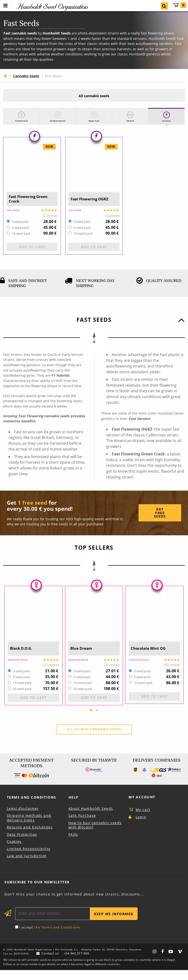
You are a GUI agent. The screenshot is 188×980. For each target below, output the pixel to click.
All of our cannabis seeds (94, 739)
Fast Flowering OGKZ (87, 208)
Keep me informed (114, 924)
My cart (180, 5)
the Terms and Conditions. (58, 937)
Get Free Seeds (160, 522)
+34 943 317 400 (78, 963)
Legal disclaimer (23, 818)
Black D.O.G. (24, 658)
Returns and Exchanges (30, 837)
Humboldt (52, 6)
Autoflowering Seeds (58, 126)
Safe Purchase (82, 825)
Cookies (14, 851)
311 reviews (51, 674)
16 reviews (112, 225)
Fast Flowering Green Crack (25, 208)
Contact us (50, 963)
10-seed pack (21, 243)
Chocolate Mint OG (152, 658)
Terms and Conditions (32, 807)
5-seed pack (20, 237)
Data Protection (22, 844)
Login (141, 827)
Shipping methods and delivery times (29, 828)
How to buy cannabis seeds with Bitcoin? (95, 835)
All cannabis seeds (94, 96)
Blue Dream (84, 658)
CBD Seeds (130, 124)
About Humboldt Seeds (91, 818)
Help (74, 807)
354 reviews (112, 674)
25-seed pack (22, 699)
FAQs (73, 844)
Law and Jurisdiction (27, 866)
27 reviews (50, 225)
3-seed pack (20, 231)
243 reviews (172, 674)
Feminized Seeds (21, 124)
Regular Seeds (94, 124)
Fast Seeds (166, 124)
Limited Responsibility (29, 859)
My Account (142, 807)
